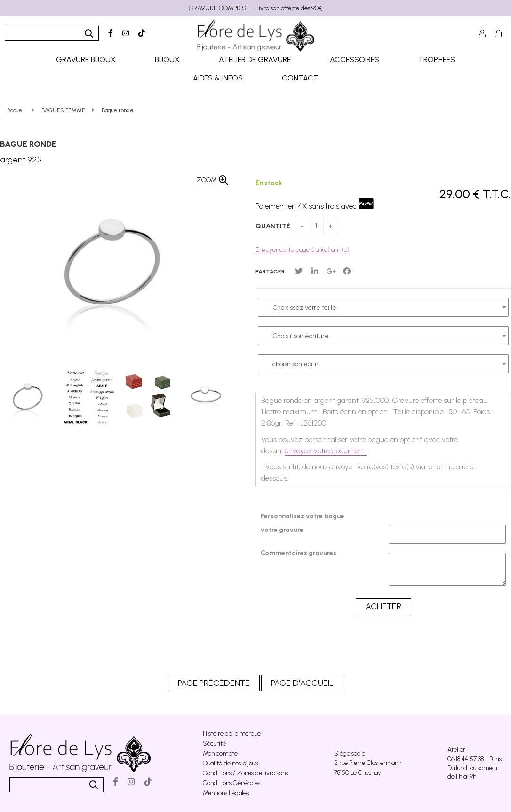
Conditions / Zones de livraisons (245, 773)
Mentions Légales (226, 793)
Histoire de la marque (232, 734)
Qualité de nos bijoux (231, 763)
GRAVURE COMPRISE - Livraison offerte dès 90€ (255, 8)
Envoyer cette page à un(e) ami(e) (303, 250)
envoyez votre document (325, 451)
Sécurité (214, 744)
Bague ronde (28, 144)
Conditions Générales (232, 783)
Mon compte (220, 753)
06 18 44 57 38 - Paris (475, 759)
